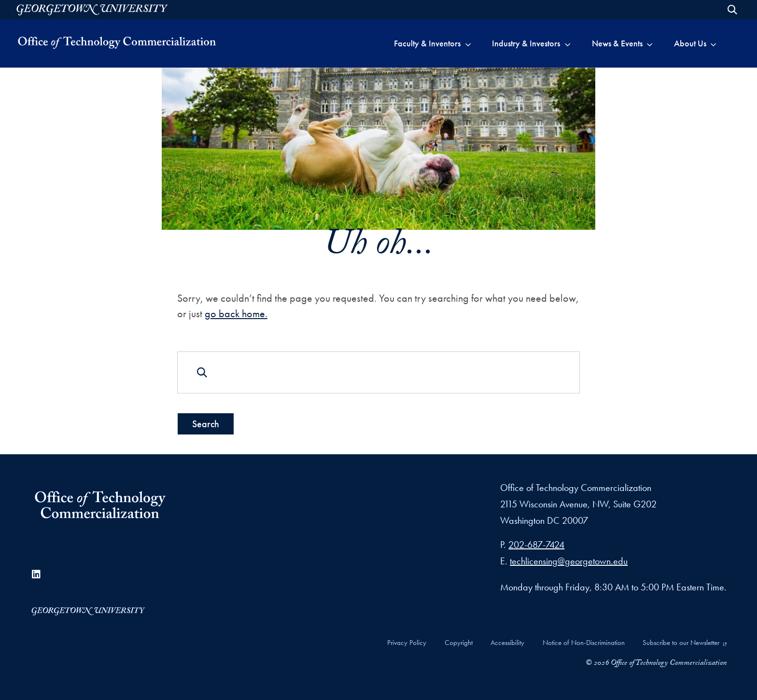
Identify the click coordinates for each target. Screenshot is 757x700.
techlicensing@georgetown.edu (569, 561)
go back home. (236, 314)
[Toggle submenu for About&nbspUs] (713, 43)
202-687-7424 (536, 545)
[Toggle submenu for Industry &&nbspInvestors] (568, 43)
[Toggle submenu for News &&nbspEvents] (650, 43)
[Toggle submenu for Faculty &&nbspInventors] (468, 43)
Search (206, 424)
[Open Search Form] (732, 10)
